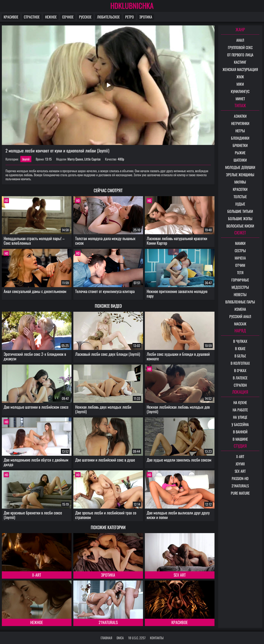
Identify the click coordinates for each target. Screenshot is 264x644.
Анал (240, 40)
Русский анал (240, 316)
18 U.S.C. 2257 (137, 638)
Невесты (240, 294)
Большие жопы (240, 219)
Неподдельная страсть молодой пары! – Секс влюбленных (34, 241)
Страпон (240, 385)
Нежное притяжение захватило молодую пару (177, 293)
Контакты (157, 638)
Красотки (240, 189)
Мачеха (240, 258)
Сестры (240, 251)
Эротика (146, 17)
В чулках (240, 341)
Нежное (51, 17)
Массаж (240, 324)
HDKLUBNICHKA (132, 5)
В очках (240, 370)
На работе (240, 410)
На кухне (240, 402)
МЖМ (240, 84)
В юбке (240, 348)
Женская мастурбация (240, 69)
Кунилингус (240, 91)
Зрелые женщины (240, 175)
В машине (240, 439)
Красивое (11, 17)
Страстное (32, 17)
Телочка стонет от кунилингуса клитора (105, 291)
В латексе (240, 378)
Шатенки (240, 160)
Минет (240, 99)
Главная (106, 638)
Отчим (240, 265)
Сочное (68, 17)
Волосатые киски (240, 226)
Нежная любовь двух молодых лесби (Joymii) (103, 409)
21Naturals (108, 622)
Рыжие (240, 153)
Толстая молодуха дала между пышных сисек (105, 241)
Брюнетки (240, 145)
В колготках (240, 363)
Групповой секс (240, 47)
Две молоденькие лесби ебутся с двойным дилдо (36, 462)
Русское (85, 17)
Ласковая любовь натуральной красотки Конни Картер (177, 241)
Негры (240, 131)
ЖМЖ (240, 77)
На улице (240, 417)
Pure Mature (240, 493)
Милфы (240, 182)
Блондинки (240, 138)
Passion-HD (240, 478)
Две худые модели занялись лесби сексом (179, 460)
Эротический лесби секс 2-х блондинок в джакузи (35, 356)
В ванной (240, 432)
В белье (240, 356)
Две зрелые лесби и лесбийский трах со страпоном (106, 515)
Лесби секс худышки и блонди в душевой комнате (178, 356)
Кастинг (240, 62)
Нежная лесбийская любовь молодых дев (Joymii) (178, 409)
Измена (240, 309)
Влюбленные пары (240, 302)
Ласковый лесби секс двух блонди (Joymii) (108, 354)
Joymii (26, 159)
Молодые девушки (240, 167)
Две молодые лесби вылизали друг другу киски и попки (178, 515)
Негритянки (240, 123)
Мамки (240, 243)
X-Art (37, 575)
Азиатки (240, 116)
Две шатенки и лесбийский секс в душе (105, 460)
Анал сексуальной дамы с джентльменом (35, 291)
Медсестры (240, 287)
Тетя (240, 272)
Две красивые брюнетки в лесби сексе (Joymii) (33, 515)
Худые (240, 204)
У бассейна (240, 424)
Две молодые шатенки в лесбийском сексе (36, 407)
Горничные (240, 280)
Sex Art (180, 575)
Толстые (240, 197)
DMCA (120, 638)
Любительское (108, 17)
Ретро (130, 17)
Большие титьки (240, 211)
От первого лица (240, 55)
